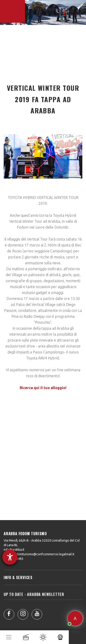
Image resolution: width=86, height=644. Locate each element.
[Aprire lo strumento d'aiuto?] (10, 557)
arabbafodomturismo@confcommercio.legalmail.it (39, 554)
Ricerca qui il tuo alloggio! (43, 388)
